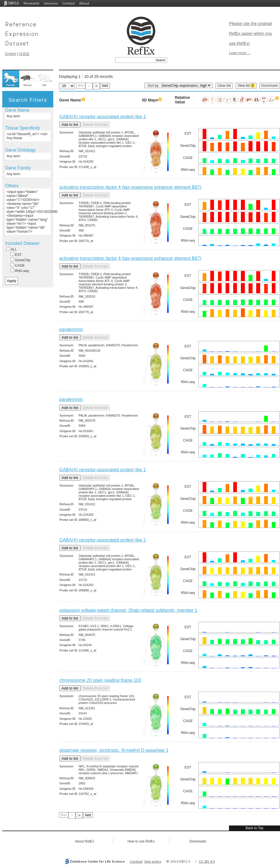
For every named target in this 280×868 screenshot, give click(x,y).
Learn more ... (240, 53)
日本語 (24, 54)
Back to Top (254, 828)
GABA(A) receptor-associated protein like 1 (103, 117)
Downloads (270, 86)
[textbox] (135, 60)
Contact (68, 3)
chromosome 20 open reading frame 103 (100, 680)
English (11, 54)
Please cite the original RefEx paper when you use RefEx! (251, 33)
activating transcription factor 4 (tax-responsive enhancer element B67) (130, 187)
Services (51, 3)
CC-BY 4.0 (207, 861)
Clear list (224, 86)
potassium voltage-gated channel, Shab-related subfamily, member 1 (128, 610)
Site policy (153, 861)
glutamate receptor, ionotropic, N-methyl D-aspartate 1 (114, 750)
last (105, 86)
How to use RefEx (141, 841)
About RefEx (84, 841)
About (84, 3)
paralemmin (71, 329)
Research (31, 3)
